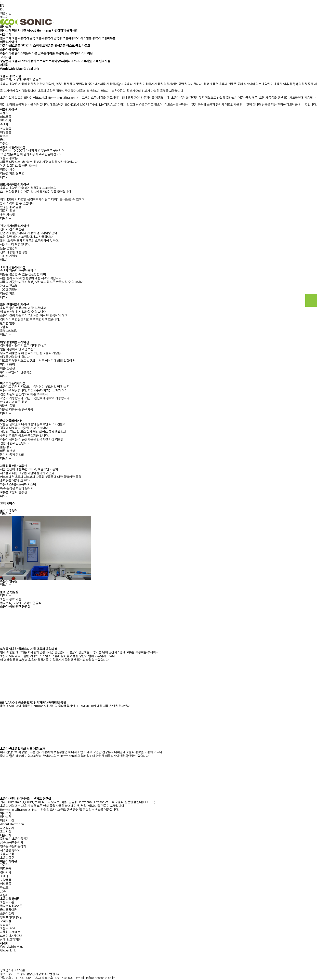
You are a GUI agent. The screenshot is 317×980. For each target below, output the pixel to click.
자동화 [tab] (4, 144)
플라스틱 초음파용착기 (14, 38)
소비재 (37, 46)
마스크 (70, 46)
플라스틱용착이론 (26, 54)
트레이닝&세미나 (60, 61)
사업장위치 (59, 31)
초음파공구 (7, 858)
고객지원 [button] (6, 57)
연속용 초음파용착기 (67, 38)
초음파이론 (7, 54)
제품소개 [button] (6, 34)
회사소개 (6, 31)
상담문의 (6, 61)
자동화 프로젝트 (38, 61)
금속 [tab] (3, 140)
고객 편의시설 (101, 61)
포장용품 (48, 46)
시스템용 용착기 (90, 38)
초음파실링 (63, 54)
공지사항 (72, 31)
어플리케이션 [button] (8, 42)
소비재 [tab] (4, 125)
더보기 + (5, 177)
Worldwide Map (11, 69)
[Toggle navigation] (53, 22)
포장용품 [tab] (6, 128)
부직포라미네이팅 (82, 54)
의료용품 (15, 46)
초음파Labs (19, 61)
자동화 (86, 46)
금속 (78, 46)
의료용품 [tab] (6, 117)
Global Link (31, 69)
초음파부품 (108, 38)
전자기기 (27, 46)
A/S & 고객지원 (82, 61)
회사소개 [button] (6, 27)
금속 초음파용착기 (41, 38)
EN (2, 6)
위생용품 (60, 46)
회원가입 (6, 13)
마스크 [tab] (4, 136)
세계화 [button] (4, 65)
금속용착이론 (46, 54)
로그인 (4, 17)
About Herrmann (39, 31)
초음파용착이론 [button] (10, 50)
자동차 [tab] (4, 113)
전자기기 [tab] (6, 121)
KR (2, 9)
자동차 (4, 46)
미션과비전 (19, 31)
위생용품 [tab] (6, 132)
